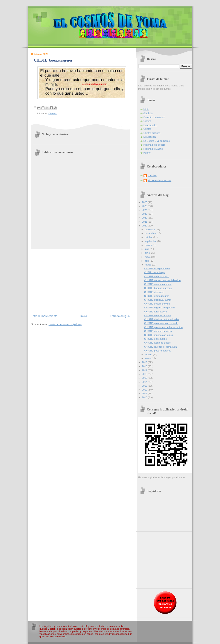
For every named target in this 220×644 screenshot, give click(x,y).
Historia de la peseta (154, 145)
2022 (145, 218)
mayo (148, 257)
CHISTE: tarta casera (155, 312)
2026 (145, 202)
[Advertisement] (80, 281)
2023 (145, 214)
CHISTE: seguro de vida (157, 304)
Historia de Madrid (153, 149)
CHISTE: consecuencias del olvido (162, 280)
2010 (145, 397)
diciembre (150, 229)
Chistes (53, 113)
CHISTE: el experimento (157, 268)
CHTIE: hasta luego (154, 272)
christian (152, 175)
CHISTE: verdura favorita (157, 315)
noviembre (151, 233)
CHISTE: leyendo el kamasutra (160, 347)
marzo (148, 265)
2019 (145, 362)
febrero (149, 354)
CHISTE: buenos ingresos (158, 288)
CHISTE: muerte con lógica (159, 335)
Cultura (147, 121)
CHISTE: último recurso (157, 296)
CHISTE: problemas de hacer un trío (163, 327)
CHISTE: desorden (154, 292)
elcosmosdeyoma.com (160, 180)
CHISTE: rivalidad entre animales (162, 319)
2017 (145, 370)
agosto (149, 245)
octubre (149, 237)
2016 (145, 374)
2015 (145, 378)
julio (147, 249)
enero (148, 358)
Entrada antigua (120, 316)
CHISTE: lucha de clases (157, 343)
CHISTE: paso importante (158, 351)
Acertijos (148, 113)
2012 (145, 390)
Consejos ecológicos (154, 117)
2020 (145, 226)
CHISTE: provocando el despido (161, 323)
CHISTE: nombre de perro (158, 331)
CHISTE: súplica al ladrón (158, 300)
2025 (145, 206)
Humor (147, 153)
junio (148, 253)
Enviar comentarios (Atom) (65, 324)
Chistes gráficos (152, 133)
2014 (145, 382)
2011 (145, 394)
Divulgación (150, 137)
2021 (145, 222)
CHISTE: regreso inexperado (159, 308)
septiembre (151, 241)
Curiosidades (150, 125)
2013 (145, 386)
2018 (145, 366)
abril (147, 261)
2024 (145, 210)
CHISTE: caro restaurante (158, 284)
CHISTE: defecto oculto (157, 276)
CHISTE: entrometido (155, 339)
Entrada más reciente (44, 316)
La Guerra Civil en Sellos (157, 141)
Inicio (84, 316)
